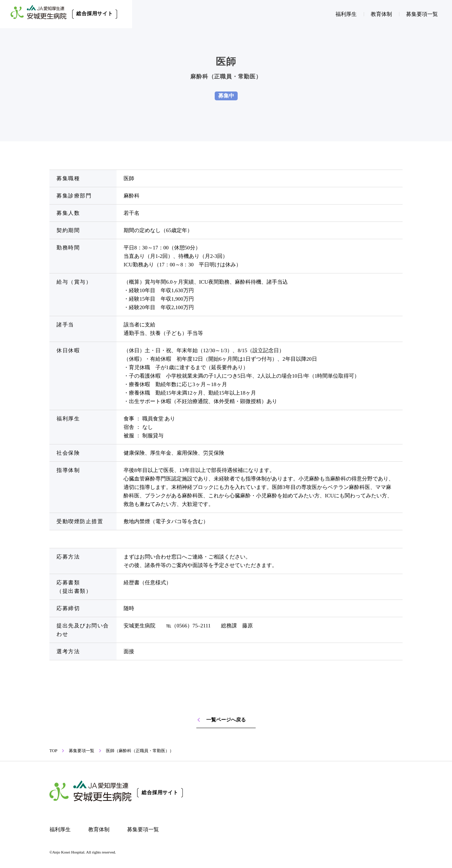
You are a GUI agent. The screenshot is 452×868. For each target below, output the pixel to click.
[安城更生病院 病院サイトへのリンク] (372, 792)
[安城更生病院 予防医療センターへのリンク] (241, 820)
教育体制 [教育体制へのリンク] (381, 14)
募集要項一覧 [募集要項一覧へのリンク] (422, 14)
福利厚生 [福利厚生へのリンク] (346, 14)
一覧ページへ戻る (221, 720)
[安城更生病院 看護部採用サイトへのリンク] (241, 792)
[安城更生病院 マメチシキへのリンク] (306, 820)
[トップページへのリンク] (117, 793)
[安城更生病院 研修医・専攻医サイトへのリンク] (306, 792)
